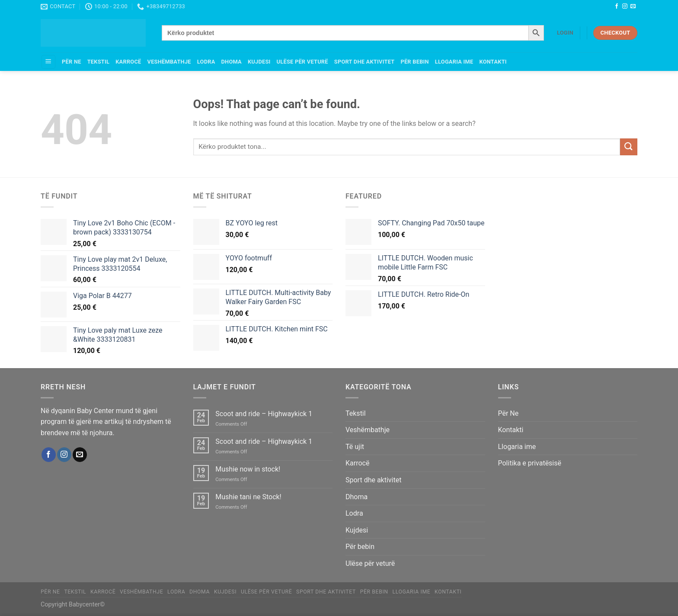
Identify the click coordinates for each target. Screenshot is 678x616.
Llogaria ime (454, 62)
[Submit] (629, 147)
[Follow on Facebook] (617, 6)
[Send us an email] (633, 6)
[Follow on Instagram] (625, 6)
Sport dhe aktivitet (365, 62)
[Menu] (48, 62)
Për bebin (414, 62)
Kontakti (493, 62)
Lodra (206, 62)
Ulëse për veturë (302, 62)
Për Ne (72, 62)
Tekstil (99, 62)
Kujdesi (259, 62)
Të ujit (355, 447)
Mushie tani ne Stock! (248, 497)
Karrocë (128, 62)
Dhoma (232, 62)
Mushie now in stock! (248, 469)
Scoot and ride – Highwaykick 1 (264, 414)
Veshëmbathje (169, 62)
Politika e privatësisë (530, 463)
